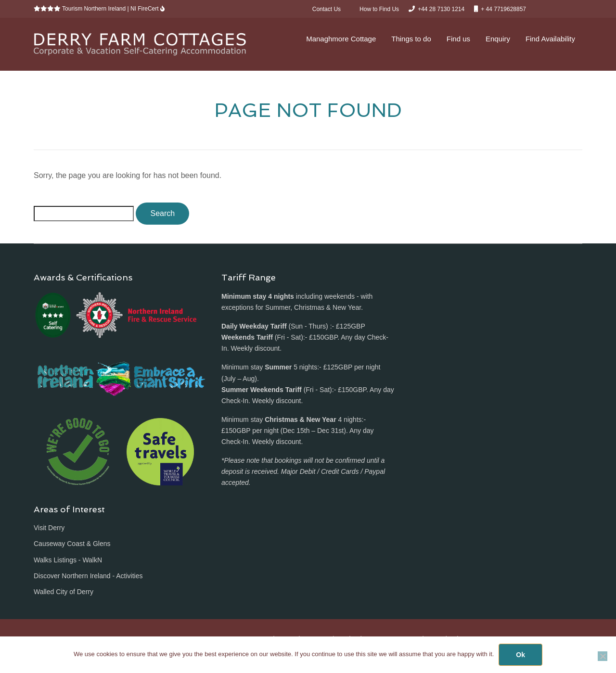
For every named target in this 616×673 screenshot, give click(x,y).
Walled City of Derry (64, 592)
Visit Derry (49, 528)
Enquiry (498, 39)
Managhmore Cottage (341, 39)
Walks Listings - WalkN (68, 560)
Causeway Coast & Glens (72, 544)
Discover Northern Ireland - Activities (88, 576)
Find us (458, 39)
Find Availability (550, 39)
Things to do (411, 39)
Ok (520, 655)
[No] (603, 656)
